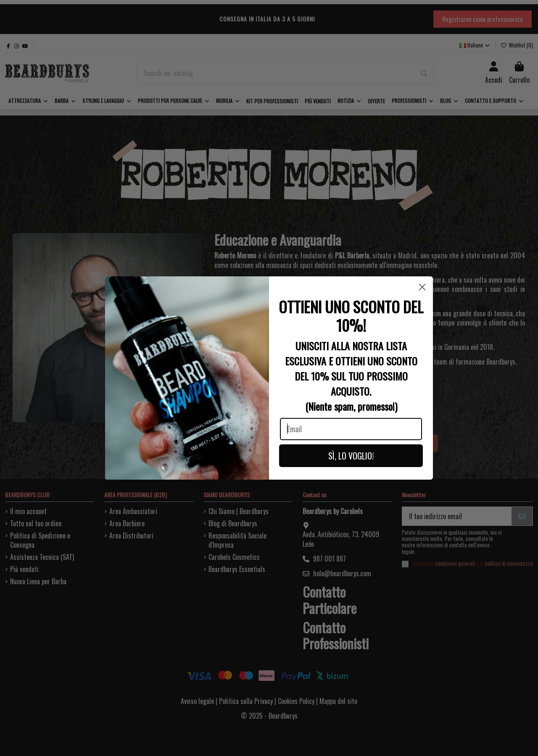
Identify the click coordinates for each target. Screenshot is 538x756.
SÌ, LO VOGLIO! (351, 456)
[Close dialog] (422, 287)
